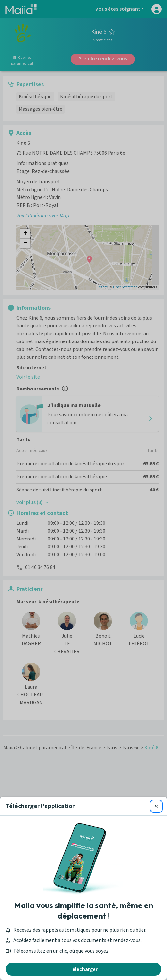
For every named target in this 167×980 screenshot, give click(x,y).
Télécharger (83, 969)
